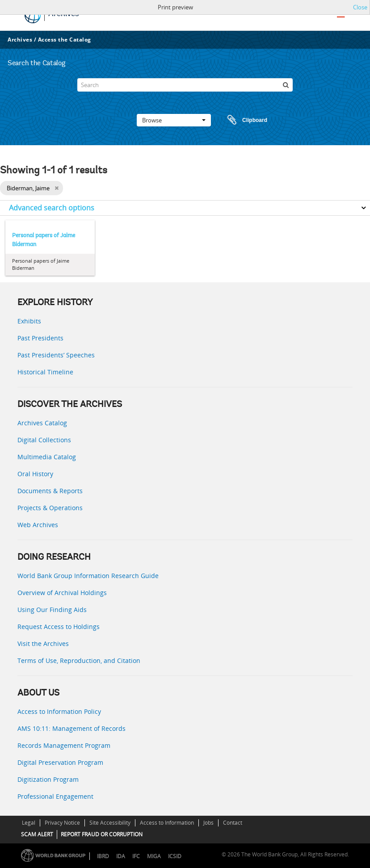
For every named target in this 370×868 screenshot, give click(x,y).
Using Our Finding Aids (52, 610)
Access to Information (167, 823)
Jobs (208, 823)
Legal (29, 823)
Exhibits (29, 321)
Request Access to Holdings (59, 627)
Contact (233, 823)
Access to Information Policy (59, 711)
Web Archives (38, 525)
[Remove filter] (57, 188)
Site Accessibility (110, 823)
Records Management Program (64, 745)
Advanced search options (52, 208)
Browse (174, 120)
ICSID (175, 856)
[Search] (185, 85)
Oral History (35, 474)
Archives (20, 40)
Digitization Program (48, 779)
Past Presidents (40, 338)
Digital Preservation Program (60, 762)
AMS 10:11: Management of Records (71, 728)
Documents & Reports (50, 491)
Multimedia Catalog (47, 457)
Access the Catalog (65, 40)
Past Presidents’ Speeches (56, 355)
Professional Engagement (55, 796)
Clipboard (243, 120)
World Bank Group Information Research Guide (88, 576)
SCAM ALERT (37, 834)
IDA (121, 856)
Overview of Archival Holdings (62, 593)
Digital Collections (44, 440)
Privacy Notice (62, 823)
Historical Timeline (45, 372)
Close (360, 7)
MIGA (154, 856)
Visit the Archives (43, 644)
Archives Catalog (42, 423)
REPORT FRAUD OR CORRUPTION (102, 834)
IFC (136, 856)
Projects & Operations (50, 508)
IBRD (103, 856)
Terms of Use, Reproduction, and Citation (79, 660)
